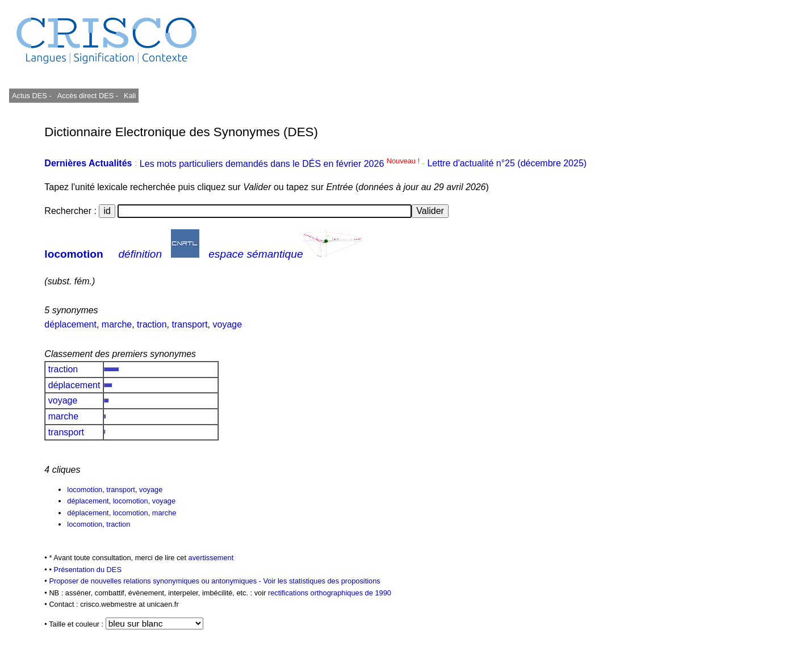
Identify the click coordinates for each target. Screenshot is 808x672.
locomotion (74, 254)
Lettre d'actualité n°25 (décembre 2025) (507, 164)
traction (152, 324)
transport (189, 324)
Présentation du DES (87, 570)
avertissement (211, 558)
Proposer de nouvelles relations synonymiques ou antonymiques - (156, 581)
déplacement (70, 324)
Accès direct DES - (88, 96)
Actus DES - (32, 96)
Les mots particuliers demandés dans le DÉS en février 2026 (281, 164)
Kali (130, 96)
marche (117, 324)
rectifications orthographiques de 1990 (330, 593)
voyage (228, 324)
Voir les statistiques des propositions (321, 581)
